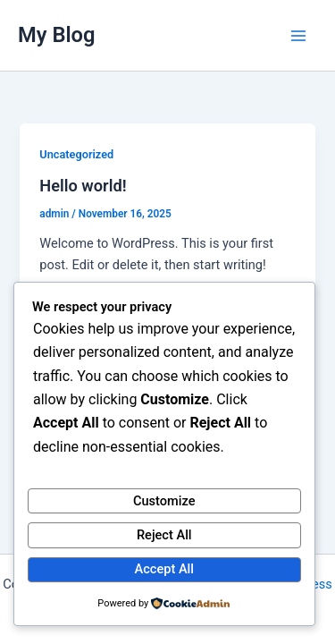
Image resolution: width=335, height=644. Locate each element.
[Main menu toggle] (298, 36)
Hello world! (83, 186)
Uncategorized (76, 154)
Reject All (164, 535)
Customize (164, 501)
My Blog (57, 35)
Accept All (164, 569)
